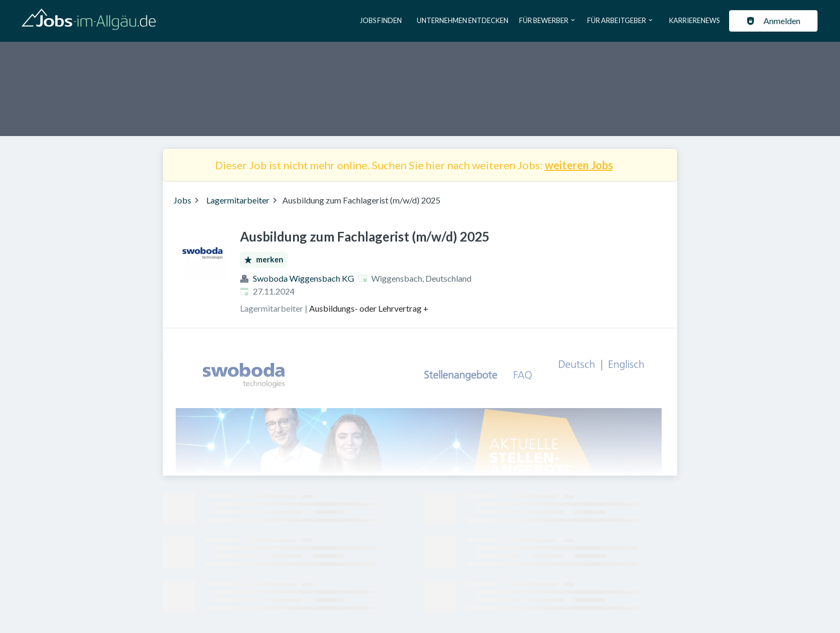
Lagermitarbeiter (238, 200)
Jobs (182, 200)
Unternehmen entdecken (463, 20)
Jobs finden (381, 20)
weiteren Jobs (579, 165)
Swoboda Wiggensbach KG (303, 278)
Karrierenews (694, 20)
